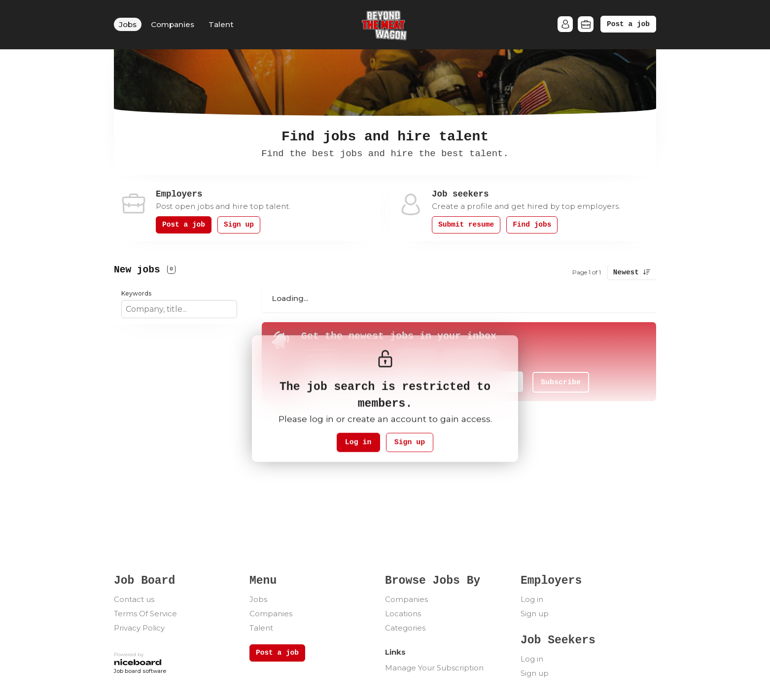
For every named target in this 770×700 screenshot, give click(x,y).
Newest (626, 272)
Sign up (239, 225)
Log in (357, 443)
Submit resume (466, 225)
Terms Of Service (145, 614)
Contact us (134, 599)
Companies (173, 24)
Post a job (628, 24)
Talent (221, 24)
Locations (403, 614)
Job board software (140, 672)
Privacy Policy (139, 628)
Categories (405, 628)
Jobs (128, 24)
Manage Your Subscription (434, 668)
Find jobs (532, 225)
